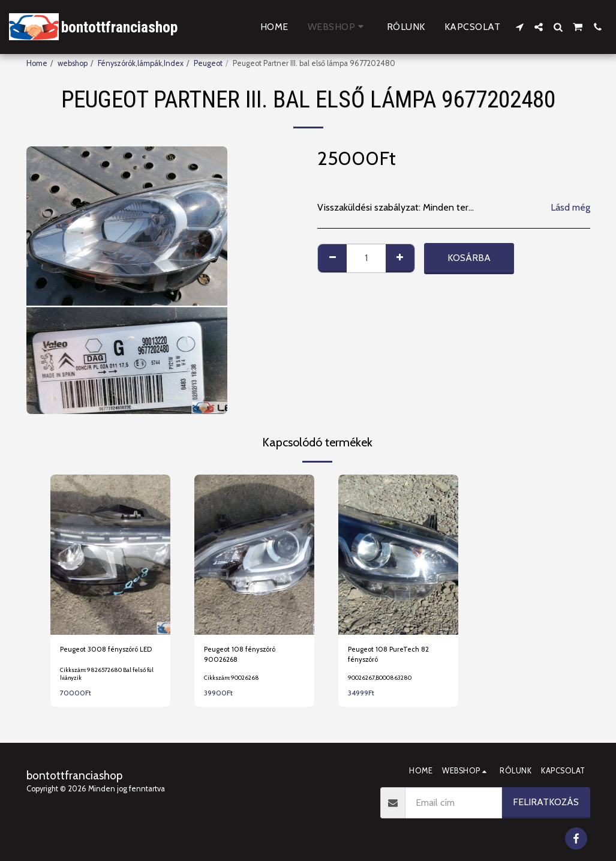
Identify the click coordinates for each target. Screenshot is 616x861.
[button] (519, 27)
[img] (110, 555)
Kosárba (469, 258)
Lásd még (570, 207)
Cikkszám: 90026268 (234, 681)
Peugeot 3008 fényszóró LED (110, 650)
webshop (73, 63)
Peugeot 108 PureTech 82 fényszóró (392, 656)
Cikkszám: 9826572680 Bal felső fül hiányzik (109, 677)
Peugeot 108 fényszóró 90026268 (243, 656)
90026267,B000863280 (385, 681)
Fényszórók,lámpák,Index (141, 63)
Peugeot (208, 63)
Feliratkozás (546, 802)
